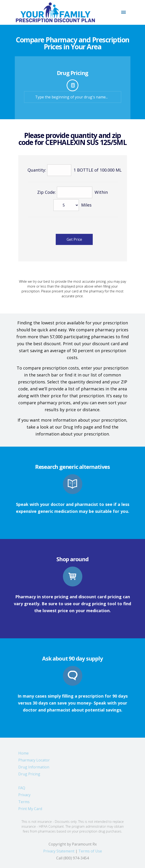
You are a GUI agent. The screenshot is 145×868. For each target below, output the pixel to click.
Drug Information (34, 769)
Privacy (24, 796)
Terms (24, 803)
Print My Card (30, 810)
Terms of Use (90, 853)
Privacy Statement (59, 853)
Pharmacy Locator (34, 762)
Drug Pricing (29, 776)
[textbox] (73, 97)
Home (23, 755)
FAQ (22, 790)
